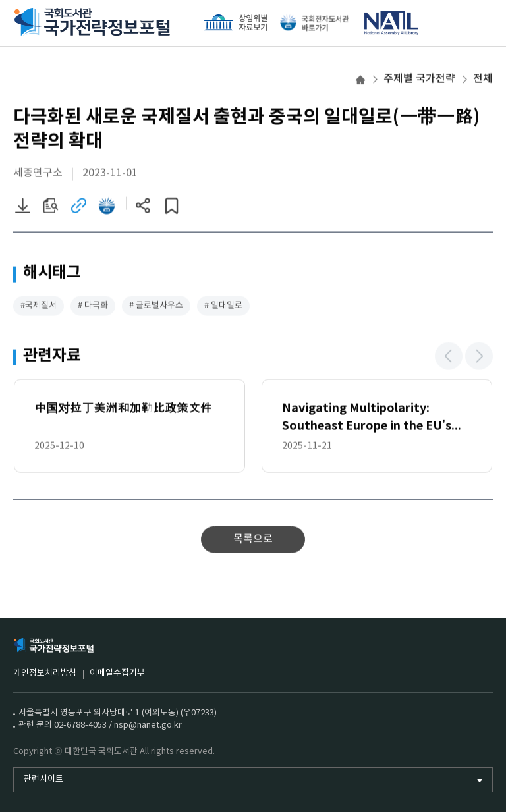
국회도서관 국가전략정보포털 (92, 23)
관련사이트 (43, 779)
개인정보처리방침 (45, 673)
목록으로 (253, 540)
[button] (449, 357)
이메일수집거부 (117, 673)
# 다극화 (93, 307)
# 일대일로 (223, 307)
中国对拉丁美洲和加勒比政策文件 (123, 409)
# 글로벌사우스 (156, 307)
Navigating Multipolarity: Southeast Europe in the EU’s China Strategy (367, 419)
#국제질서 (39, 307)
